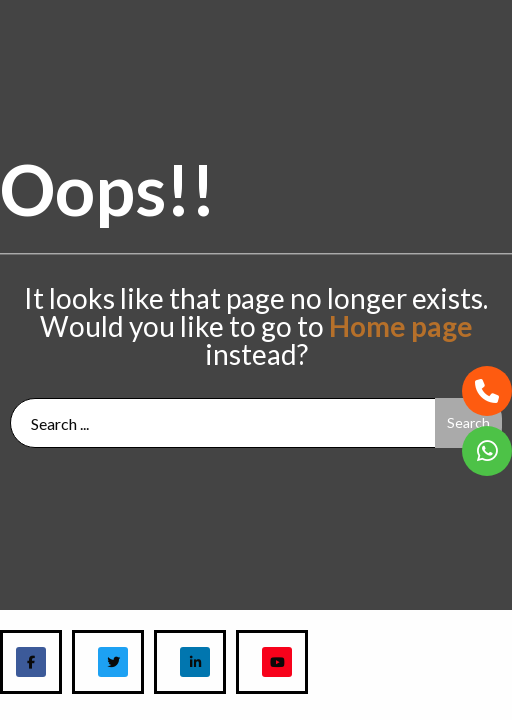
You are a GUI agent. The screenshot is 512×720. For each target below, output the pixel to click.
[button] (487, 391)
